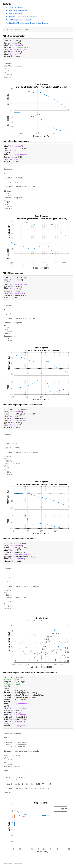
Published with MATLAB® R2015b (12, 863)
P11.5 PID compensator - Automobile (19, 20)
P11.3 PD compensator (14, 14)
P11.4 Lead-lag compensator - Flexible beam (21, 17)
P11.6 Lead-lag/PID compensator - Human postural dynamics (27, 23)
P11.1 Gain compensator (14, 7)
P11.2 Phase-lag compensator (16, 11)
